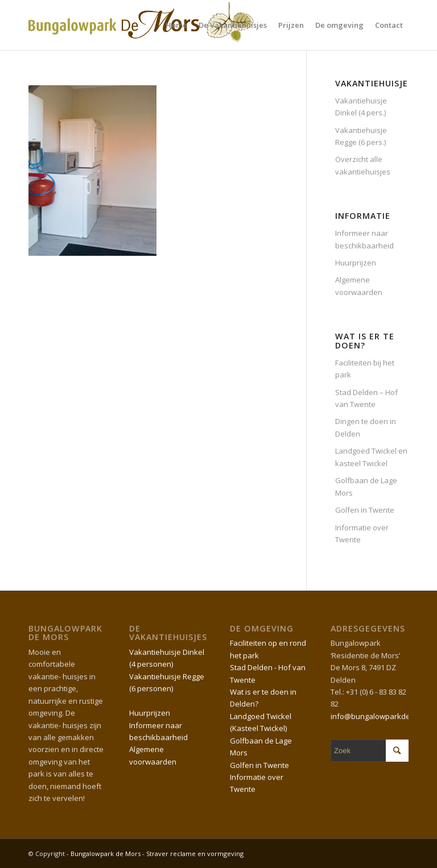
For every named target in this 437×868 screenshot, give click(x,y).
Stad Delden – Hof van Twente (366, 398)
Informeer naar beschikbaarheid (364, 239)
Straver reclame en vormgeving (195, 854)
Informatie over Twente (362, 533)
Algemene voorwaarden (359, 286)
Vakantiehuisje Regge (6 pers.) (361, 136)
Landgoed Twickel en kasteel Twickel (371, 457)
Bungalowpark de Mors (106, 854)
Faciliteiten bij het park (365, 369)
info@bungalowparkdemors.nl (383, 716)
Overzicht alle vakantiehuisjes (363, 165)
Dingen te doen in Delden (366, 427)
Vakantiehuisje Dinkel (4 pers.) (361, 107)
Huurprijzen (356, 263)
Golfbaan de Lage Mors (366, 486)
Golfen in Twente (365, 510)
